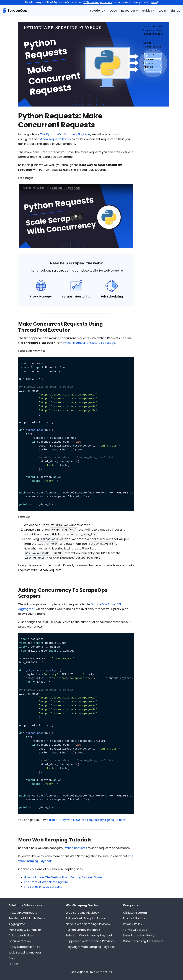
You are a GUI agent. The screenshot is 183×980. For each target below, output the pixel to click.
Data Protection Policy (139, 935)
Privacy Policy (133, 924)
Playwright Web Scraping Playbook (90, 947)
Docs (113, 11)
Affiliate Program (135, 913)
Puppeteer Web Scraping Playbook (90, 941)
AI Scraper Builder (21, 935)
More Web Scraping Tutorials (149, 63)
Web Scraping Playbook (83, 913)
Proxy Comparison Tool (25, 947)
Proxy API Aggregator (24, 913)
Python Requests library (54, 139)
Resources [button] (128, 11)
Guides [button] (147, 11)
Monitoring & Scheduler (25, 930)
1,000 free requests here (97, 2)
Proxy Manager (41, 297)
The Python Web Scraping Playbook (65, 134)
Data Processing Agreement (143, 941)
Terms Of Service (135, 930)
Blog (12, 958)
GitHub (13, 964)
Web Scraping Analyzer (25, 953)
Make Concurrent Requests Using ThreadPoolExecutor (153, 32)
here (154, 2)
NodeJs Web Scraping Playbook (88, 924)
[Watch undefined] (76, 216)
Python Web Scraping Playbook (88, 918)
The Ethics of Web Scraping (43, 887)
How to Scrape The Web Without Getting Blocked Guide (63, 877)
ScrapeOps (60, 271)
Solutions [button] (97, 11)
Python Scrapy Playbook (83, 930)
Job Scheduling (112, 297)
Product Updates (135, 918)
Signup (175, 11)
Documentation (20, 941)
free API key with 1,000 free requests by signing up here (87, 820)
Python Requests (75, 848)
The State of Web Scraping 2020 (47, 882)
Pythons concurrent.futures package (89, 343)
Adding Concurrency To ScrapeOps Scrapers (152, 48)
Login (162, 11)
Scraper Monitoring (76, 297)
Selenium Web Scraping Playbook (89, 935)
